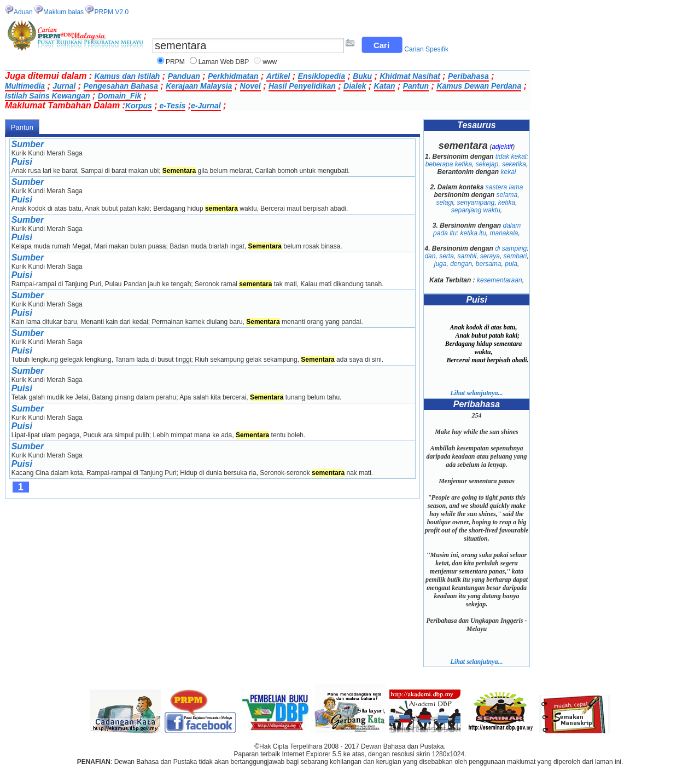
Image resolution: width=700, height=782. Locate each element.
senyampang (476, 202)
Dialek (355, 86)
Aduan (23, 12)
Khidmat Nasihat (410, 76)
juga (441, 264)
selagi (444, 202)
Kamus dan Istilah (127, 76)
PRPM (175, 62)
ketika (507, 202)
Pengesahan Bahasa (121, 86)
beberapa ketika (449, 164)
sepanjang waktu (476, 210)
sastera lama (504, 187)
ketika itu (473, 233)
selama (507, 195)
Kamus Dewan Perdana (479, 86)
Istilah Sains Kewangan (48, 96)
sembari (515, 256)
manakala (504, 233)
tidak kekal (511, 157)
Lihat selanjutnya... (476, 393)
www (270, 62)
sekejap (487, 164)
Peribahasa (468, 76)
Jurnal (64, 86)
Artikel (278, 76)
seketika (514, 164)
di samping (511, 248)
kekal (509, 172)
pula (511, 264)
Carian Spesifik (426, 49)
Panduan (184, 76)
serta (447, 256)
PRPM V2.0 (111, 12)
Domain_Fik (119, 96)
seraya (490, 256)
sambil (467, 256)
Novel (250, 86)
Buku (362, 76)
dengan (461, 264)
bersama (489, 264)
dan (430, 256)
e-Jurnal (206, 106)
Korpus (139, 106)
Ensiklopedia (322, 76)
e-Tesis (172, 106)
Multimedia (25, 86)
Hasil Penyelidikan (302, 86)
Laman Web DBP (224, 62)
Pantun (416, 86)
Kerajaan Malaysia (199, 86)
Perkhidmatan (233, 76)
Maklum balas (63, 12)
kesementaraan (500, 280)
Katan (385, 86)
